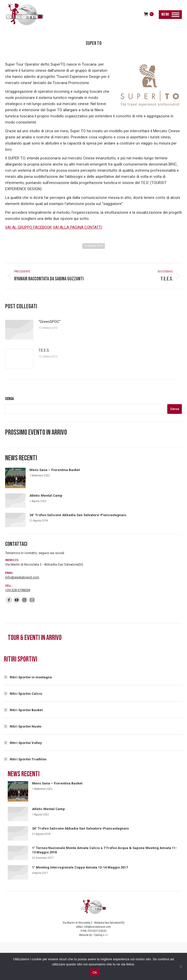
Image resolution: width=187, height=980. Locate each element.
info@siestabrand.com (22, 577)
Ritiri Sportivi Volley (26, 743)
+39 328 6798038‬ (18, 590)
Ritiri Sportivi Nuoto (26, 726)
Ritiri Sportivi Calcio (26, 694)
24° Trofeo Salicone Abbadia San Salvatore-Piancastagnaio (78, 515)
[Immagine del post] (19, 330)
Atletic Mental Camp (46, 496)
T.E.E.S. (44, 350)
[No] (181, 966)
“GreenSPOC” (50, 322)
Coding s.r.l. (101, 935)
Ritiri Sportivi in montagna (31, 677)
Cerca (9, 399)
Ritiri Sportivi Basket (26, 710)
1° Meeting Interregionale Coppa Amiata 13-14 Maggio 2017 (80, 867)
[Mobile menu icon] (170, 15)
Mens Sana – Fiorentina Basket (55, 470)
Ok (95, 972)
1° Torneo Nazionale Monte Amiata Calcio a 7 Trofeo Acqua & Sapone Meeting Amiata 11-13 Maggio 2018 (105, 850)
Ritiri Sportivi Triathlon (28, 759)
